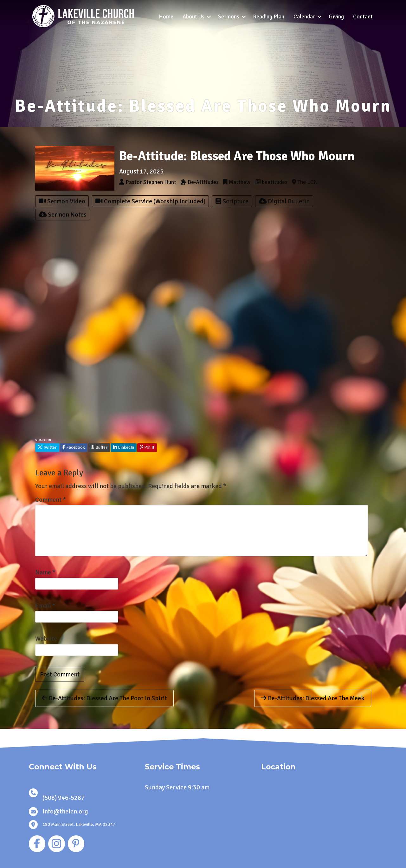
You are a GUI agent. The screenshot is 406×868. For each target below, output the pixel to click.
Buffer (99, 447)
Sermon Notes (63, 215)
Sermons (229, 16)
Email (45, 606)
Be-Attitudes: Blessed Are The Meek (313, 698)
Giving (336, 16)
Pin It (147, 447)
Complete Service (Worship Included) (150, 201)
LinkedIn (124, 447)
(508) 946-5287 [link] (64, 798)
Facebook (74, 447)
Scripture (232, 201)
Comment (51, 500)
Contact (363, 16)
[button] (209, 17)
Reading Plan (269, 16)
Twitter (47, 447)
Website (46, 639)
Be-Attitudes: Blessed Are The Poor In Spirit (104, 698)
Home (166, 16)
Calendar (304, 16)
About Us (193, 16)
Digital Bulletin (284, 201)
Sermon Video (62, 201)
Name (45, 572)
